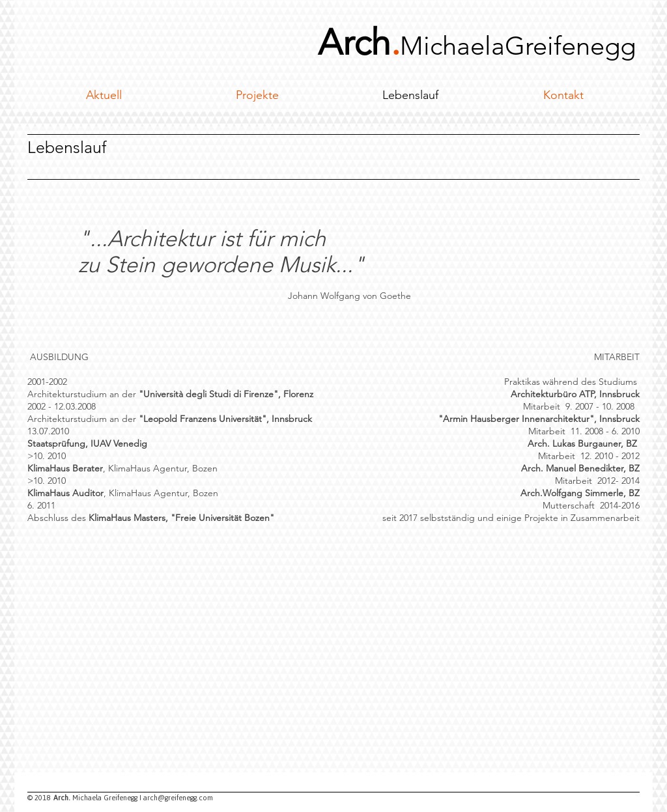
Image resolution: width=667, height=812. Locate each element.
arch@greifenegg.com (178, 798)
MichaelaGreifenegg (518, 46)
